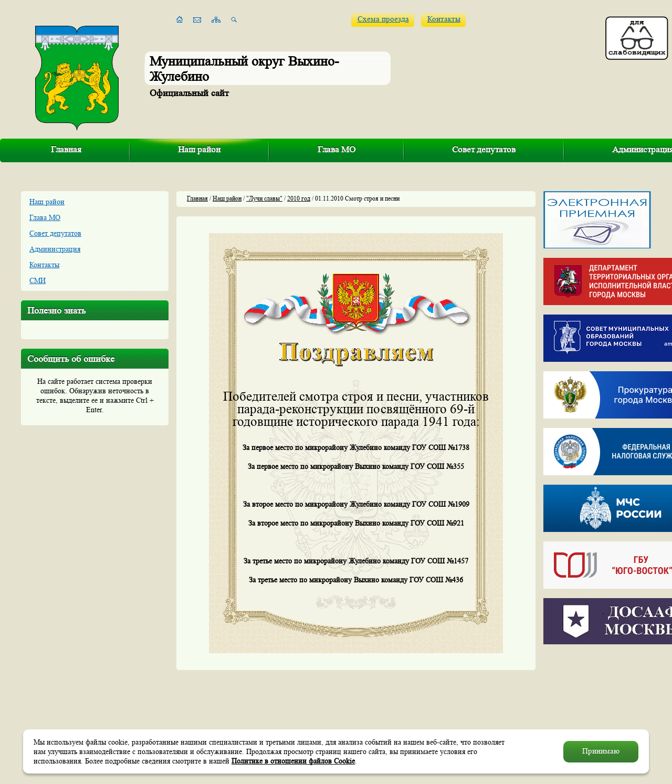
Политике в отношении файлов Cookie (293, 761)
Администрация (55, 249)
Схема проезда (383, 19)
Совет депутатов (484, 149)
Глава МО (337, 149)
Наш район (199, 149)
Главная (66, 149)
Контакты (444, 19)
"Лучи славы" (264, 198)
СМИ (38, 280)
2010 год (299, 198)
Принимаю (601, 751)
